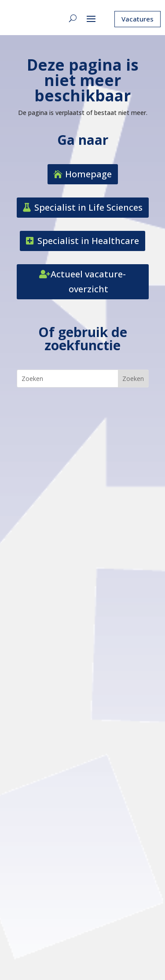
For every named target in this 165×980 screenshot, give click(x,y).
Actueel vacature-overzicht (88, 282)
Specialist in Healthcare (88, 241)
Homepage (88, 174)
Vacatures (137, 19)
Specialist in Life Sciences (88, 207)
